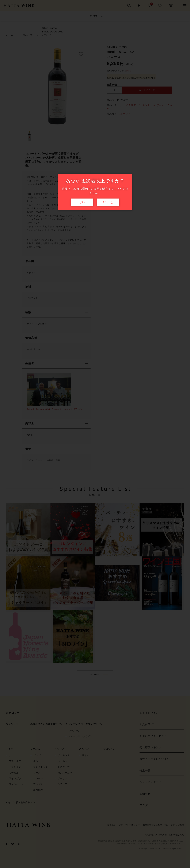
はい (82, 202)
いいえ (108, 202)
